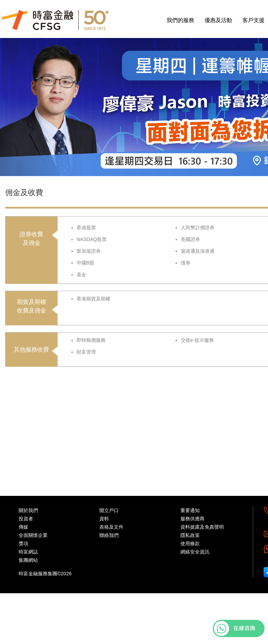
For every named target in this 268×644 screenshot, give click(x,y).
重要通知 (190, 510)
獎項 (23, 544)
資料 (104, 519)
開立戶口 (109, 510)
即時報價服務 (91, 340)
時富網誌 (28, 552)
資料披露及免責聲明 (202, 527)
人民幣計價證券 (198, 228)
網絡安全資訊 (195, 552)
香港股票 (86, 228)
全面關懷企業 (33, 535)
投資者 (26, 519)
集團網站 (28, 560)
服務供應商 (192, 519)
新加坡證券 (89, 251)
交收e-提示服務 (197, 340)
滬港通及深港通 (198, 251)
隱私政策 (190, 535)
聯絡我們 (109, 535)
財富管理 (86, 352)
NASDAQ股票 (92, 239)
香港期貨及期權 (93, 299)
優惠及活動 (218, 20)
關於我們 (28, 510)
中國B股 (85, 263)
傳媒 (23, 527)
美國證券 (190, 239)
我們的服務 (180, 20)
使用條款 (190, 544)
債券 (186, 263)
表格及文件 (111, 527)
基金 (81, 275)
